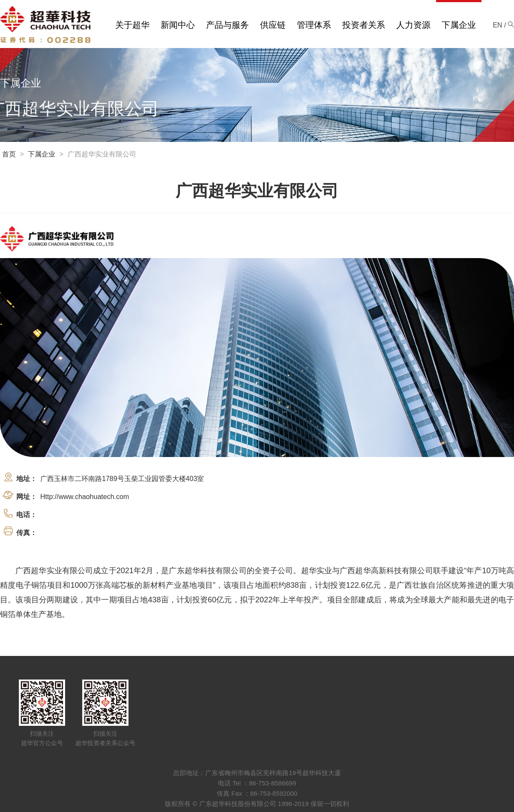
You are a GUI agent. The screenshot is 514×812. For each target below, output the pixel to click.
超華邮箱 (271, 762)
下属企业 (42, 154)
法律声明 (243, 762)
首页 (9, 154)
